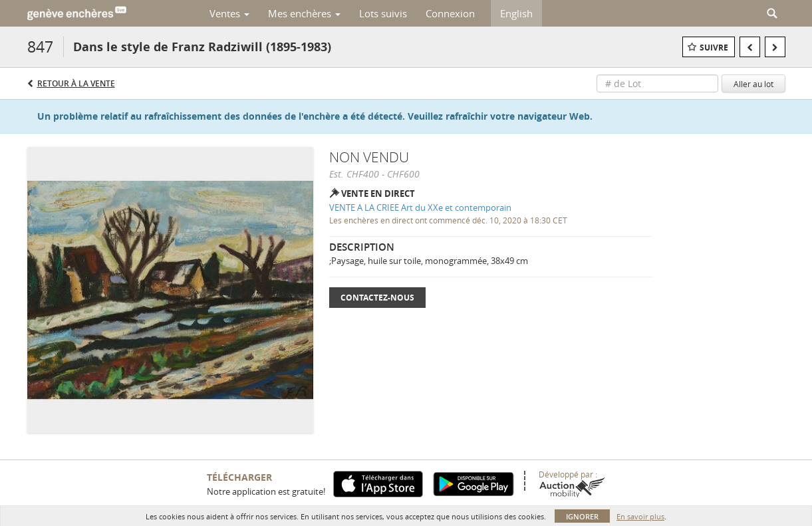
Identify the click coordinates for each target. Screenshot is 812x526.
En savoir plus (640, 516)
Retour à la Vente (76, 83)
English (516, 13)
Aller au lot (753, 84)
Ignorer (582, 516)
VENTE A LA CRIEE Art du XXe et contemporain (420, 207)
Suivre (714, 48)
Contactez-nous (377, 298)
